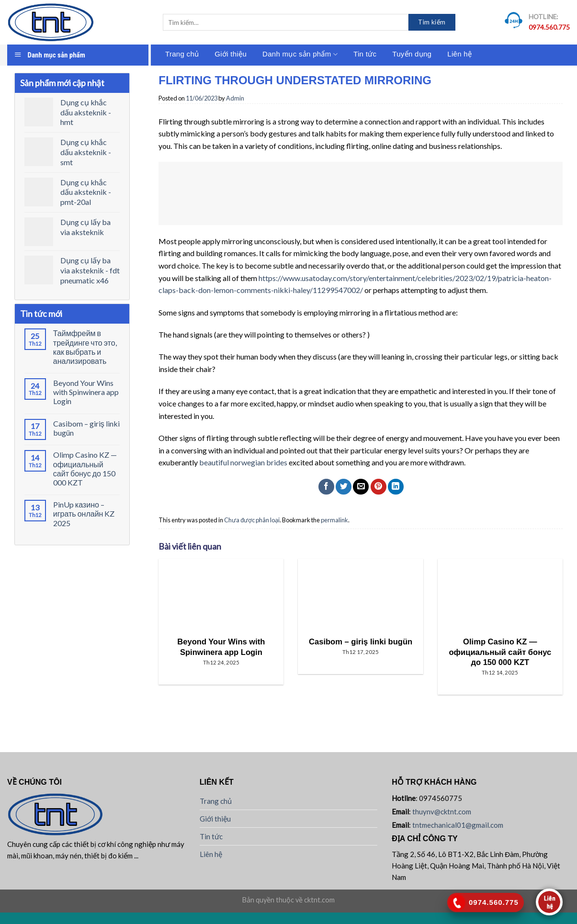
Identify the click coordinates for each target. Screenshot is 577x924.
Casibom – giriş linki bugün (86, 428)
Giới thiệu (231, 54)
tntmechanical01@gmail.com (458, 825)
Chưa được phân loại (252, 520)
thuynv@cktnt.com (442, 811)
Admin (235, 98)
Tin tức (365, 54)
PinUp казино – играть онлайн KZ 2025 (84, 513)
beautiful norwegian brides (243, 462)
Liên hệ (459, 54)
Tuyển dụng (412, 54)
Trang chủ (182, 54)
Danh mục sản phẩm (300, 54)
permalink (334, 520)
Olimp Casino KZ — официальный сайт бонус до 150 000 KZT (85, 468)
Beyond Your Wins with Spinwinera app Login (86, 392)
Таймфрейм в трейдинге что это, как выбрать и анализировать (85, 347)
